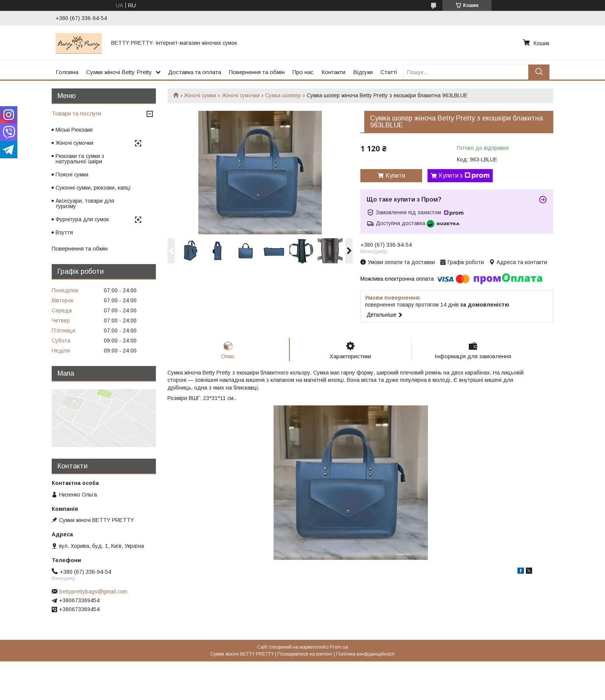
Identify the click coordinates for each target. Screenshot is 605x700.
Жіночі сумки (200, 95)
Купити (395, 175)
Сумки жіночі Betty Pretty (119, 72)
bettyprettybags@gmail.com (93, 592)
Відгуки (363, 72)
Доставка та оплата (195, 72)
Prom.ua (339, 647)
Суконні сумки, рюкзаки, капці (93, 188)
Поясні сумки (72, 175)
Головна (67, 72)
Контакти (333, 72)
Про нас (303, 72)
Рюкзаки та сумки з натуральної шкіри (80, 159)
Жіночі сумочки (241, 95)
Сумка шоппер (283, 95)
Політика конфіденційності (365, 654)
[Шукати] (539, 72)
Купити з (464, 176)
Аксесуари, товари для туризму (85, 203)
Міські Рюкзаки (74, 130)
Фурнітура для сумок (82, 219)
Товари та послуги (76, 113)
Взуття (64, 232)
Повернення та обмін (257, 72)
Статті (389, 72)
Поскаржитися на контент (305, 654)
